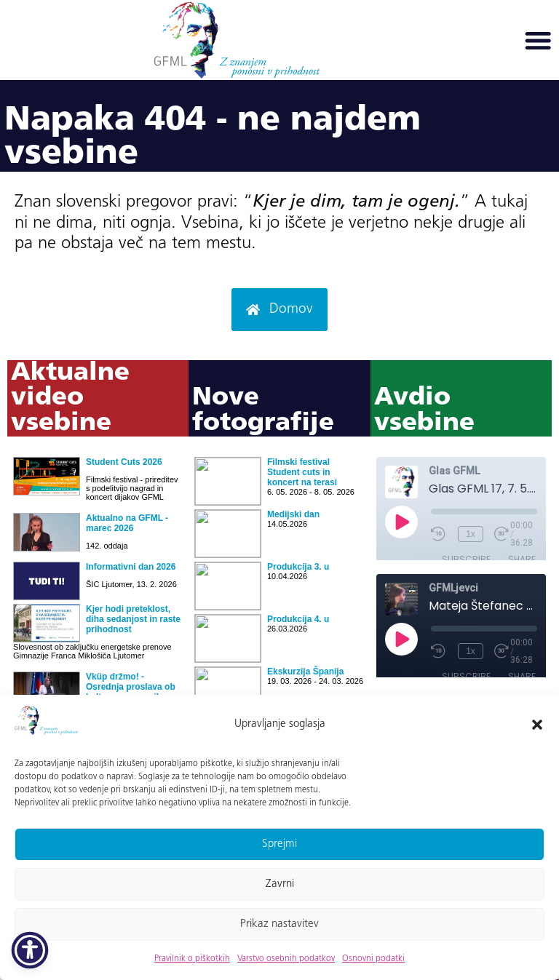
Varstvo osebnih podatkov (286, 959)
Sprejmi (279, 844)
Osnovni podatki (373, 959)
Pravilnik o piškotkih (192, 959)
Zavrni (280, 884)
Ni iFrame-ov (98, 589)
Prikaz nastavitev (279, 924)
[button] (537, 725)
